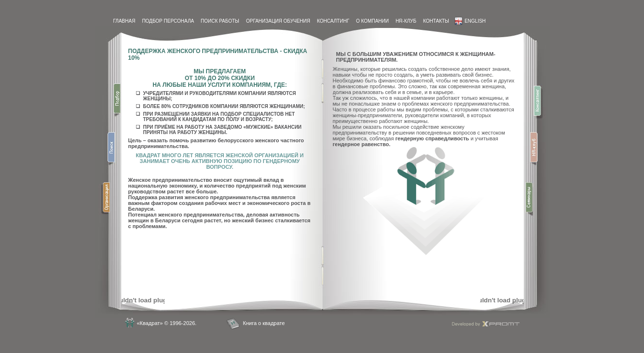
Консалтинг (333, 21)
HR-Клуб (406, 21)
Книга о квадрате (264, 323)
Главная (124, 21)
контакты (436, 21)
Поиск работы (220, 21)
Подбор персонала (168, 21)
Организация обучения (278, 21)
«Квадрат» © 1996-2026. (167, 323)
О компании (372, 21)
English (470, 21)
